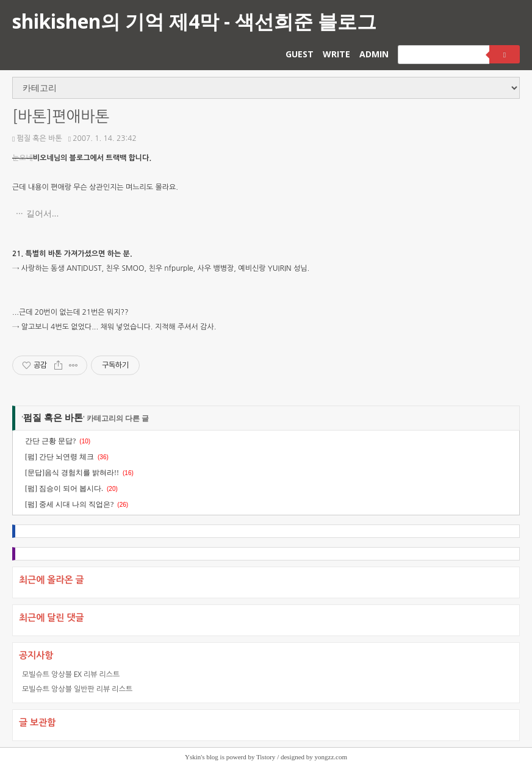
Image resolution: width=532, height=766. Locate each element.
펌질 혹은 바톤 (37, 138)
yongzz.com (331, 757)
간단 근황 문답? (50, 441)
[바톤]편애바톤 (61, 117)
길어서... (43, 213)
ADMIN (374, 54)
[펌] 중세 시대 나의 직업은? (69, 504)
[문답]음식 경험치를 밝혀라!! (72, 473)
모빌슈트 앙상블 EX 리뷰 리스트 (71, 674)
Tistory (266, 757)
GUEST (300, 54)
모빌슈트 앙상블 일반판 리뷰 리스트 (77, 689)
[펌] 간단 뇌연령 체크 (59, 457)
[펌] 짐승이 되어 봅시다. (64, 489)
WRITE (336, 54)
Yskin (193, 757)
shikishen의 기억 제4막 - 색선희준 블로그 (194, 21)
